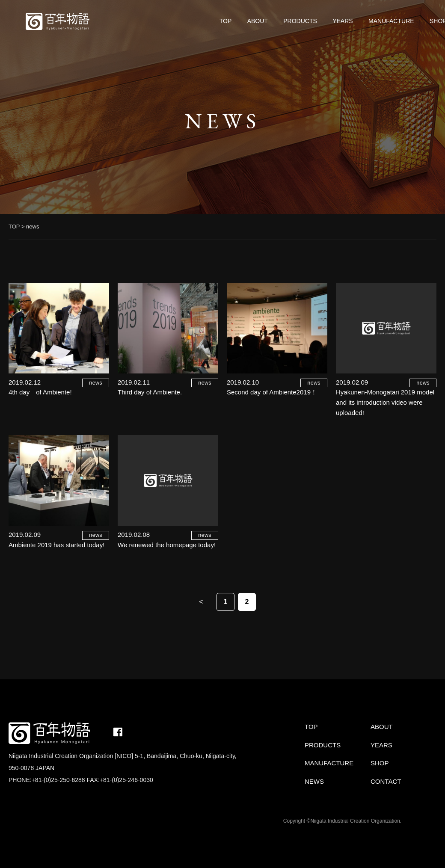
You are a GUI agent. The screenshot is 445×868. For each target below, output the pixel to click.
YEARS (343, 21)
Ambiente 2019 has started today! (56, 545)
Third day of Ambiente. (150, 392)
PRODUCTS (300, 21)
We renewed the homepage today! (167, 545)
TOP (226, 21)
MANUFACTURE (391, 21)
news (96, 383)
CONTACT (386, 781)
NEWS (314, 781)
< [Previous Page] (201, 602)
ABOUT (258, 21)
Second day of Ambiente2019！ (272, 392)
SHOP (380, 763)
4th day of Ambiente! (40, 392)
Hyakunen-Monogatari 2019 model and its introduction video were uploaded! (385, 402)
